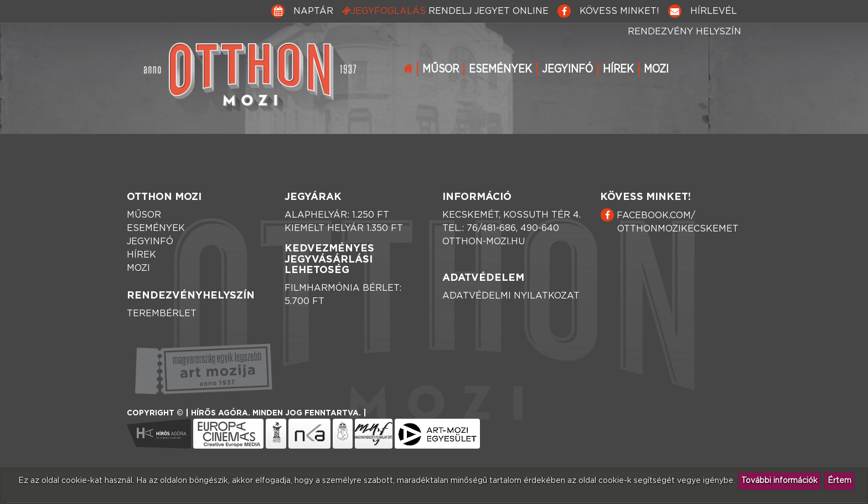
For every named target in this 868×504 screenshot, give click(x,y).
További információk (779, 481)
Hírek (618, 69)
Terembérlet (162, 313)
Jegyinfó (567, 69)
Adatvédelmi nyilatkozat (511, 296)
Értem (839, 481)
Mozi (656, 69)
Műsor (441, 69)
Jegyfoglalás (445, 11)
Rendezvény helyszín (684, 32)
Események (500, 69)
